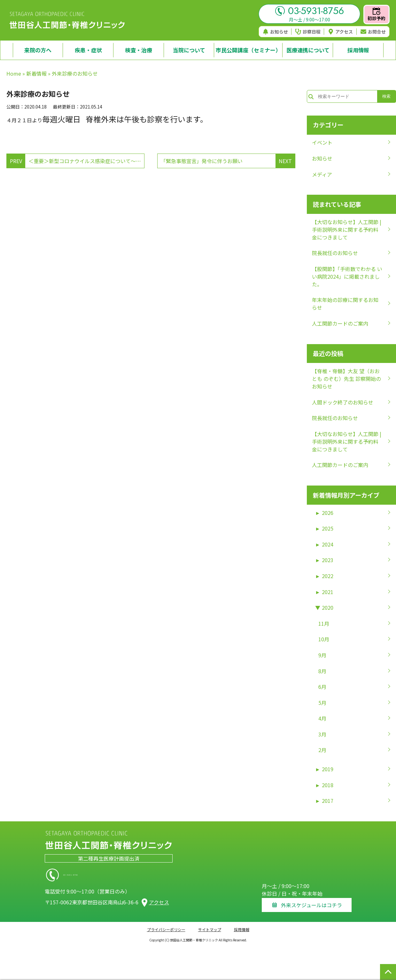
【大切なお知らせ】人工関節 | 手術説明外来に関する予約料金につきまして (347, 230)
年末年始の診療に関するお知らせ (345, 304)
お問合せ (373, 32)
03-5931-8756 (310, 11)
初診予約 (377, 14)
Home (14, 73)
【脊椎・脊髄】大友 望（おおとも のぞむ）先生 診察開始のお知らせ (346, 379)
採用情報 (242, 926)
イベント (322, 142)
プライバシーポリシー (166, 926)
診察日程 (308, 32)
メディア (322, 174)
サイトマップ (210, 926)
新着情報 (36, 73)
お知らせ (275, 32)
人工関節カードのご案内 (340, 323)
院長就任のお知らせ (335, 253)
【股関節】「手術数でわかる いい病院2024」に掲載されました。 (347, 276)
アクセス (340, 32)
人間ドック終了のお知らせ (343, 402)
